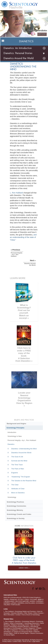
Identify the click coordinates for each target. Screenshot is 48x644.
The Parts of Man (18, 469)
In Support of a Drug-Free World (22, 632)
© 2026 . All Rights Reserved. (23, 640)
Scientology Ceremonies (16, 506)
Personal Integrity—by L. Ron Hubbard (22, 440)
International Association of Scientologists (21, 627)
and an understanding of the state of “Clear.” (23, 237)
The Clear (15, 485)
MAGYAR (26, 601)
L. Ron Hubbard (17, 193)
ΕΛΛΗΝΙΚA (40, 603)
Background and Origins (16, 424)
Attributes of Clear (18, 489)
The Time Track (17, 465)
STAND (39, 628)
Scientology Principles (15, 428)
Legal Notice (36, 641)
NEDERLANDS (9, 601)
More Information (9, 615)
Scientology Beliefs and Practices (25, 611)
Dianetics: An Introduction (18, 48)
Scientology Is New (15, 436)
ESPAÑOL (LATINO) (10, 603)
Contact (18, 615)
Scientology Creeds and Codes (19, 514)
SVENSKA (39, 601)
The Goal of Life (17, 457)
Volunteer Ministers (17, 613)
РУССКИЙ (33, 599)
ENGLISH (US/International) (13, 597)
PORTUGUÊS (16, 605)
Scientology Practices (15, 502)
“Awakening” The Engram (21, 477)
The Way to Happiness (11, 630)
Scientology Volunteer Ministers (19, 627)
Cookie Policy (17, 641)
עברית (21, 599)
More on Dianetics (18, 493)
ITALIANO (7, 605)
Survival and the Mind (19, 461)
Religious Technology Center (20, 625)
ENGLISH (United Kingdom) (31, 597)
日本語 (27, 599)
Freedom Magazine (29, 628)
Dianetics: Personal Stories (18, 53)
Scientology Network (28, 621)
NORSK (32, 601)
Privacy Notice (7, 641)
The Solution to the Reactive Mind (24, 481)
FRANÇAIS (13, 599)
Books (30, 613)
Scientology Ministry (15, 510)
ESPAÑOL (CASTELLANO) (26, 603)
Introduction (12, 432)
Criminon (22, 630)
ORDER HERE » (24, 568)
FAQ (26, 613)
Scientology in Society (16, 518)
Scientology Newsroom (32, 623)
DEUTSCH (19, 601)
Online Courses (38, 613)
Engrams (15, 473)
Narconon (29, 630)
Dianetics (11, 444)
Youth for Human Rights (21, 633)
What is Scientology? (17, 623)
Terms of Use (27, 641)
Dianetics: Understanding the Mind (24, 449)
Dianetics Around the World (18, 58)
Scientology (12, 497)
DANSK (6, 599)
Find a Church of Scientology (31, 615)
